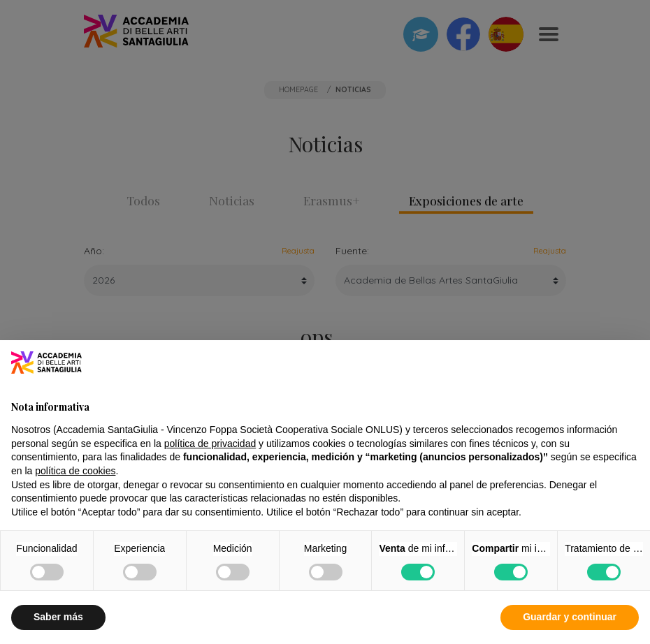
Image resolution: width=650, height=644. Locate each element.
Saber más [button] (58, 617)
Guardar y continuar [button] (570, 617)
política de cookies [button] (75, 471)
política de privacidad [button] (210, 444)
